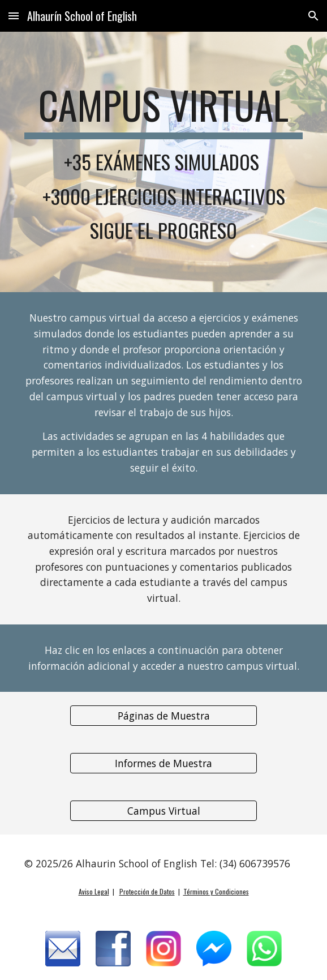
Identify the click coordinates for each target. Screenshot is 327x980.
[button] (14, 16)
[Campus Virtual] (163, 811)
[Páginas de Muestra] (163, 716)
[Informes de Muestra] (163, 763)
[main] (163, 162)
